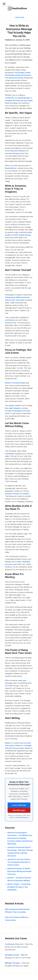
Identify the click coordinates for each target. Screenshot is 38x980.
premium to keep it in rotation (17, 494)
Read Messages (19, 810)
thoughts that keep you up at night (19, 100)
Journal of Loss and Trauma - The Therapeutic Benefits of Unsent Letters (19, 862)
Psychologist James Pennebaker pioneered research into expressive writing (18, 75)
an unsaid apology (22, 98)
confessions (10, 320)
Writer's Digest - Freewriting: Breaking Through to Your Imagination (19, 887)
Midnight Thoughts (12, 963)
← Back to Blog (19, 17)
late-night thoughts (13, 408)
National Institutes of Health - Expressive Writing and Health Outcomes (19, 871)
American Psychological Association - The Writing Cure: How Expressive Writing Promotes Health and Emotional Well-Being (20, 838)
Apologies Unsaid (12, 955)
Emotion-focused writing (15, 383)
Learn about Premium (22, 817)
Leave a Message (19, 805)
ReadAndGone (11, 168)
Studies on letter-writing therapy (18, 235)
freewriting (9, 454)
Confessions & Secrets (14, 944)
